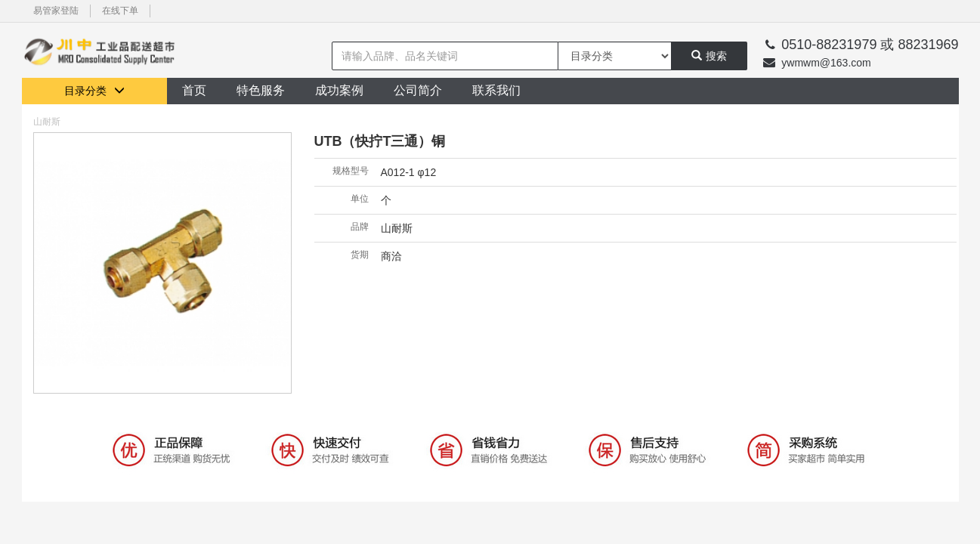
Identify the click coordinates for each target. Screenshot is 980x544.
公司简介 (418, 90)
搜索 (709, 56)
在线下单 (120, 11)
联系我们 (496, 90)
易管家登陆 (56, 11)
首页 (194, 90)
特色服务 (261, 90)
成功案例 (339, 90)
